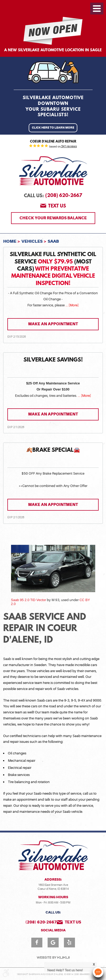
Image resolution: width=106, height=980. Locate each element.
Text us (57, 206)
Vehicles (32, 241)
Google (53, 943)
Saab (53, 241)
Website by (53, 958)
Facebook (37, 943)
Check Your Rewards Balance (53, 218)
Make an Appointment (53, 324)
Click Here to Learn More (53, 128)
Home (10, 241)
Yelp (69, 943)
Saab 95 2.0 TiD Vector (29, 600)
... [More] (72, 305)
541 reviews (69, 146)
